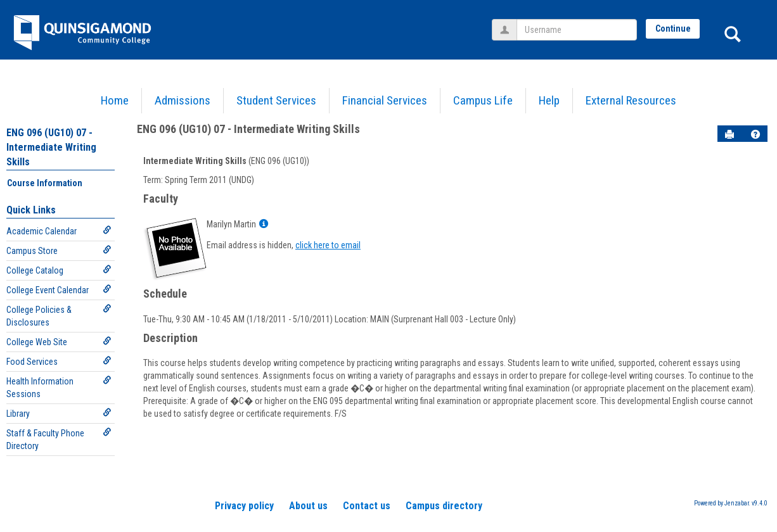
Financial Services (385, 100)
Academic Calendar (59, 231)
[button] (755, 134)
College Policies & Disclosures (59, 316)
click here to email (328, 245)
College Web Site (59, 342)
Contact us (367, 506)
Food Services (59, 361)
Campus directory (444, 506)
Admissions (183, 100)
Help (549, 100)
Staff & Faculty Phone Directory (59, 439)
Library (59, 413)
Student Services (276, 100)
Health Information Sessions (59, 387)
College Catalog (59, 270)
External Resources (631, 100)
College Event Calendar (59, 290)
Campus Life (483, 100)
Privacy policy (244, 506)
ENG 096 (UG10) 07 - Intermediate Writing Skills (51, 147)
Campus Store (59, 250)
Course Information (45, 183)
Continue (673, 28)
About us (308, 506)
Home (115, 100)
